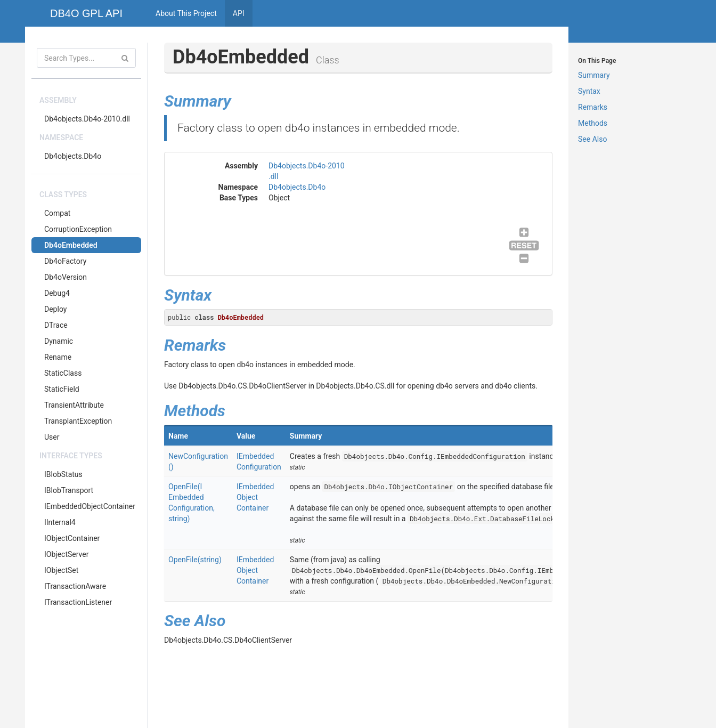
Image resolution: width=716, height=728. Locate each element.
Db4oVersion (66, 277)
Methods (593, 123)
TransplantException (78, 421)
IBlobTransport (69, 490)
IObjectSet (61, 570)
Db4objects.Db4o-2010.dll (87, 119)
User (52, 437)
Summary (594, 75)
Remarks (593, 107)
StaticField (62, 389)
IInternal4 (60, 522)
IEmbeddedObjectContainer (90, 506)
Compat (57, 213)
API (239, 13)
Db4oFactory (65, 261)
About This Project (186, 13)
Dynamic (59, 341)
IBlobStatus (63, 474)
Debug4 (57, 293)
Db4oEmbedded (71, 245)
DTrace (56, 325)
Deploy (55, 309)
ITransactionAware (75, 586)
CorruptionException (78, 229)
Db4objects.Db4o (73, 156)
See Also (592, 139)
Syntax (589, 91)
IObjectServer (66, 554)
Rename (58, 357)
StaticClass (63, 373)
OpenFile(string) (195, 560)
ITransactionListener (78, 602)
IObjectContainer (72, 538)
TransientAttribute (74, 405)
